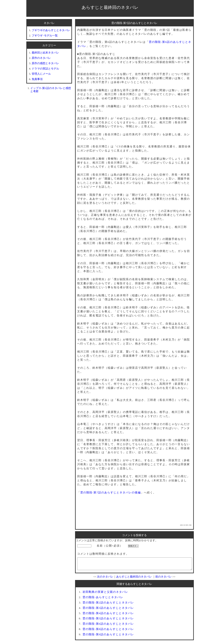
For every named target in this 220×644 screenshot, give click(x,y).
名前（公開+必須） (110, 546)
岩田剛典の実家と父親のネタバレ (105, 594)
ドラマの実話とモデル (45, 69)
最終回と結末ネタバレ (45, 53)
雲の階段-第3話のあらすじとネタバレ (108, 610)
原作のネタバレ (41, 58)
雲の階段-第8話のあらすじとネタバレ (108, 631)
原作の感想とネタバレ (45, 63)
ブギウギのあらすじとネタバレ (51, 30)
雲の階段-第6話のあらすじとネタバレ (108, 626)
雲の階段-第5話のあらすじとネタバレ (108, 621)
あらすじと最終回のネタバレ (110, 7)
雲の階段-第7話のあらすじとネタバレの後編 (111, 492)
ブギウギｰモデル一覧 (45, 36)
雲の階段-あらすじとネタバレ (103, 599)
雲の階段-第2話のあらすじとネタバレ (108, 605)
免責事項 (37, 79)
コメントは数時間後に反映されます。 (103, 554)
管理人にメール (41, 74)
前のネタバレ (164, 579)
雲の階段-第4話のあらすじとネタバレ (108, 615)
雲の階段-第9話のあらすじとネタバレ (108, 637)
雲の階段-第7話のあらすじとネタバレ (134, 23)
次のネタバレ (105, 579)
